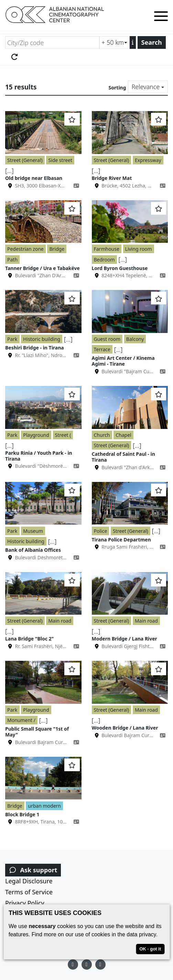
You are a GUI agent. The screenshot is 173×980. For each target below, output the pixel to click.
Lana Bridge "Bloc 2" (29, 639)
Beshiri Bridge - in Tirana (35, 348)
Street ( (63, 435)
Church (102, 435)
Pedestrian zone (25, 249)
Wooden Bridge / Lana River (125, 728)
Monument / (21, 720)
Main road (60, 621)
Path (12, 260)
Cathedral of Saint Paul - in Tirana (123, 457)
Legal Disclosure (29, 881)
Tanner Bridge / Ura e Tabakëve (42, 268)
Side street (60, 160)
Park (12, 339)
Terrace (102, 349)
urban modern (44, 806)
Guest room (107, 339)
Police (101, 531)
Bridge (57, 249)
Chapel (123, 435)
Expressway (148, 160)
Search (152, 42)
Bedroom (104, 260)
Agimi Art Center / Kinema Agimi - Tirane (123, 361)
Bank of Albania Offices (33, 550)
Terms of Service (29, 892)
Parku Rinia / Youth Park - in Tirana (39, 456)
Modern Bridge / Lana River (125, 639)
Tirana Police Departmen (121, 540)
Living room (139, 249)
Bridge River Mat (112, 178)
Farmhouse (107, 249)
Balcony (135, 339)
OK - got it (150, 949)
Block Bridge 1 (22, 814)
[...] (9, 171)
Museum (33, 531)
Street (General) (25, 160)
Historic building (42, 339)
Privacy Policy (25, 903)
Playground (36, 435)
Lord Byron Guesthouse (120, 268)
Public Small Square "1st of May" (37, 732)
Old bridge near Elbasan (34, 178)
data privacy (141, 934)
